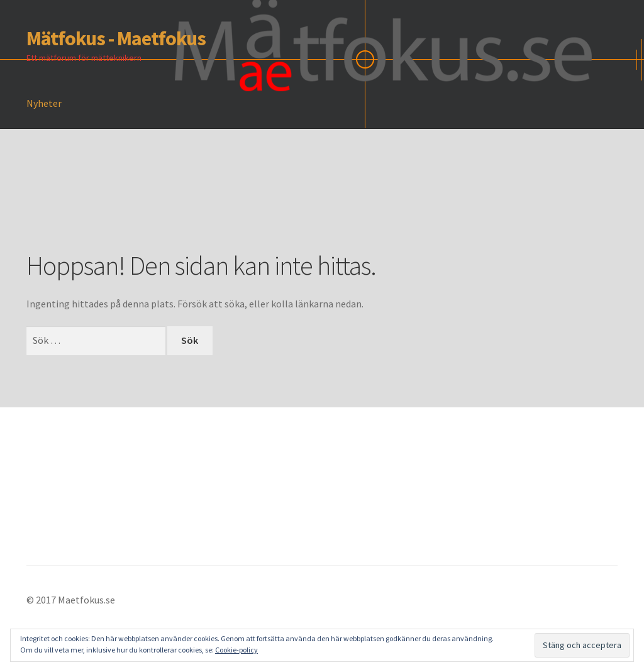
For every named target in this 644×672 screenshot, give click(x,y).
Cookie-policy (236, 650)
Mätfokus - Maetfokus (116, 38)
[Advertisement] (255, 208)
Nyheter (44, 103)
